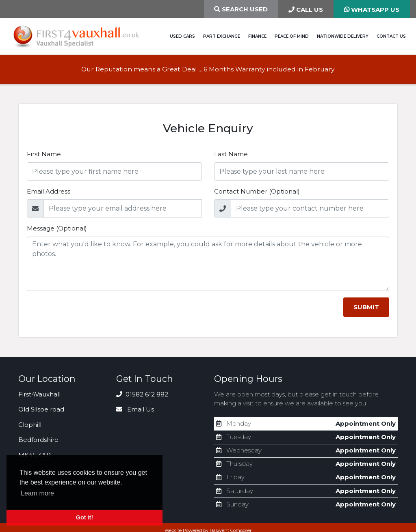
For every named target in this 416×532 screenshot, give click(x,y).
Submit (366, 307)
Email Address (49, 191)
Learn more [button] (37, 493)
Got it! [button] (84, 517)
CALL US (306, 10)
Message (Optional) (57, 228)
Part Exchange (222, 36)
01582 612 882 (142, 394)
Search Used (241, 9)
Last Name (231, 154)
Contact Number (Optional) (257, 191)
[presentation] (89, 313)
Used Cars (182, 36)
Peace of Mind (292, 36)
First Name (44, 154)
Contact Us (391, 36)
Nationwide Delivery (343, 36)
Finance (257, 36)
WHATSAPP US (372, 10)
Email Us (135, 409)
